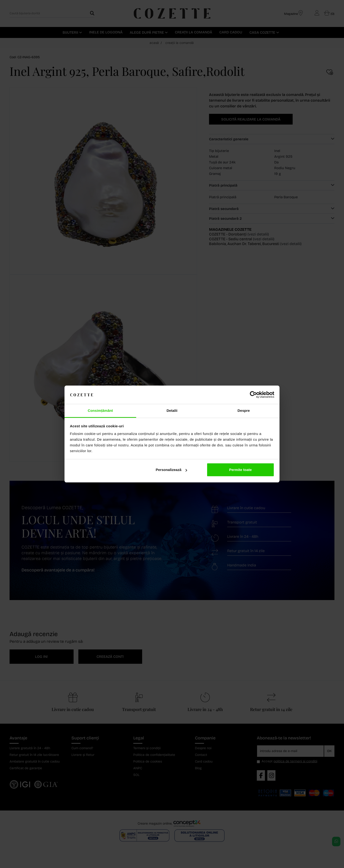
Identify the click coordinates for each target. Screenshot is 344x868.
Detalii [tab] (172, 410)
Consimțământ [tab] (100, 410)
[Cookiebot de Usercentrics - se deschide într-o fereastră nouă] (253, 395)
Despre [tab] (244, 410)
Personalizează (172, 470)
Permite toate (240, 470)
